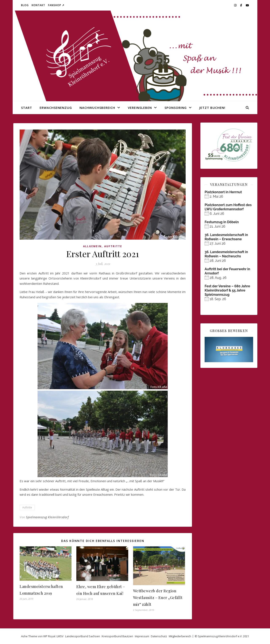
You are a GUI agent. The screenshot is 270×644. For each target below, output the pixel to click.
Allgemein (92, 246)
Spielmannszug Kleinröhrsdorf (47, 517)
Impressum (142, 636)
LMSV (60, 636)
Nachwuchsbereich (97, 108)
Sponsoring (176, 108)
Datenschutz (159, 636)
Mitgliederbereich (180, 636)
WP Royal (49, 636)
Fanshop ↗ (56, 5)
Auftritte (113, 246)
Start (27, 108)
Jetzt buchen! (212, 108)
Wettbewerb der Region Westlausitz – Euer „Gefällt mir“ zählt (158, 598)
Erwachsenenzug (56, 108)
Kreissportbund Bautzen (117, 636)
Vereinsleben (140, 108)
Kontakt (38, 5)
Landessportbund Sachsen (83, 636)
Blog (25, 5)
